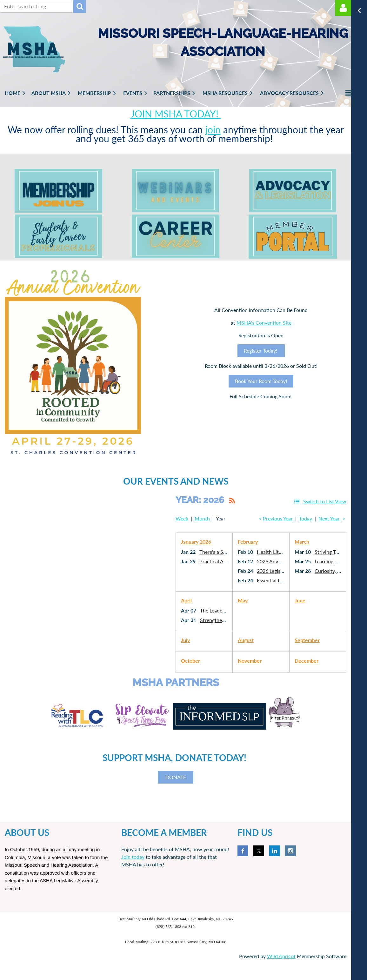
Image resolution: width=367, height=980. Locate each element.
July (185, 640)
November (250, 661)
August (246, 640)
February (248, 542)
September (307, 640)
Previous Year (278, 518)
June (300, 600)
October (190, 661)
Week (182, 518)
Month (202, 518)
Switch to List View (325, 501)
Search (80, 6)
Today (306, 518)
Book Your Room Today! (261, 381)
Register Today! (261, 351)
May (243, 600)
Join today (133, 857)
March (302, 542)
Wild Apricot (281, 956)
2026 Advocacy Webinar (284, 561)
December (307, 661)
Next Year (330, 518)
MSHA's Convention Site (264, 323)
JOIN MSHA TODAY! (176, 114)
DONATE (176, 777)
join (213, 129)
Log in (343, 8)
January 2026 (196, 542)
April (186, 600)
